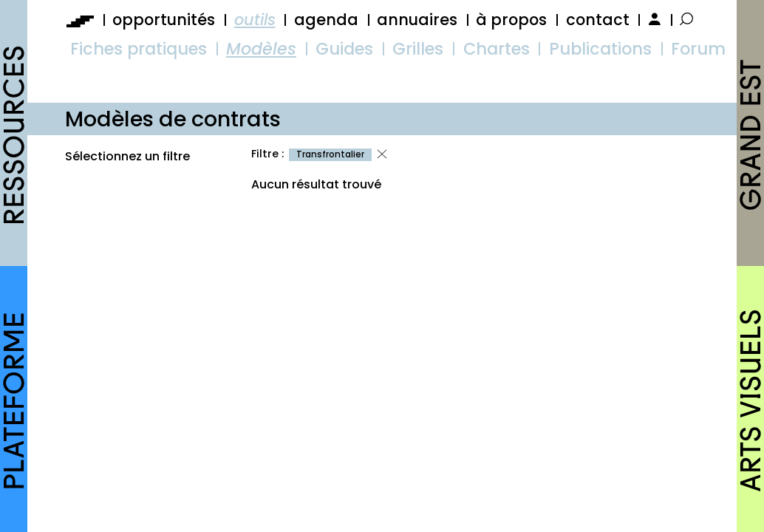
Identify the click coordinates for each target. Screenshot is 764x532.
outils (255, 20)
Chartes (497, 49)
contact (598, 20)
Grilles (418, 49)
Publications (600, 49)
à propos (511, 20)
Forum (698, 49)
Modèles (261, 49)
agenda (326, 20)
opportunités (164, 20)
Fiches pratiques (139, 49)
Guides (344, 49)
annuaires (417, 20)
